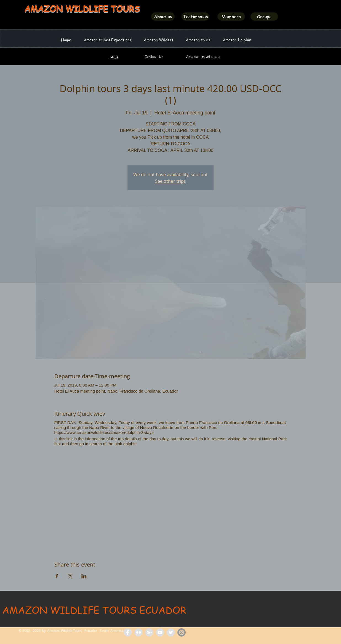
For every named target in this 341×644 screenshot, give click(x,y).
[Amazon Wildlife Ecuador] (171, 632)
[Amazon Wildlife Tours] (160, 632)
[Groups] (264, 17)
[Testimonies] (195, 17)
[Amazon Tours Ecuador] (149, 632)
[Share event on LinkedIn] (84, 576)
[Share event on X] (70, 576)
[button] (159, 40)
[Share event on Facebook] (57, 576)
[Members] (231, 17)
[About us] (163, 17)
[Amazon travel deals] (203, 57)
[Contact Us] (154, 57)
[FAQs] (113, 57)
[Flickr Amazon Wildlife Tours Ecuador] (138, 632)
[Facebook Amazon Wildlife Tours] (128, 632)
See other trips (171, 181)
